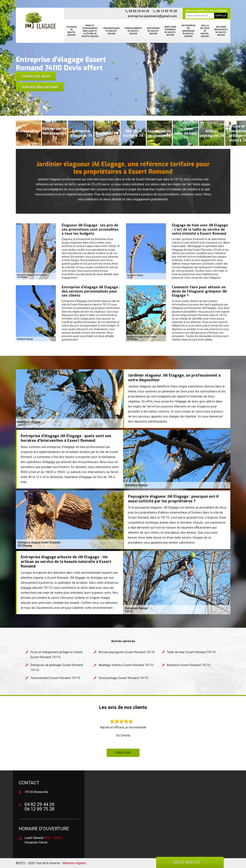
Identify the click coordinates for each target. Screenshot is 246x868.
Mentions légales (74, 863)
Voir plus (123, 753)
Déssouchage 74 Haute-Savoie (112, 31)
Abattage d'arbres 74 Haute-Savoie (170, 31)
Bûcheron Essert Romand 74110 (189, 665)
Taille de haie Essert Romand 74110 (191, 652)
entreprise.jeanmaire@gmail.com (152, 16)
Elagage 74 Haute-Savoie (72, 31)
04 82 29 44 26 (137, 11)
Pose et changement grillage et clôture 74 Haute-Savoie (90, 31)
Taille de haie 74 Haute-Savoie (205, 31)
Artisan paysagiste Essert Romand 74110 (127, 652)
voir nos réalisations (40, 87)
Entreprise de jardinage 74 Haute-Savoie (188, 31)
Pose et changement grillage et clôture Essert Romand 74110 (57, 655)
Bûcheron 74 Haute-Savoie (153, 31)
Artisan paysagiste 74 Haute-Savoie (221, 31)
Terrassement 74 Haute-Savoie (133, 31)
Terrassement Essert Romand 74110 (55, 678)
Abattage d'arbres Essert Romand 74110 (126, 665)
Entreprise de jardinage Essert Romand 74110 (57, 668)
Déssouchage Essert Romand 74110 (123, 678)
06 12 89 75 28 (165, 11)
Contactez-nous (36, 76)
